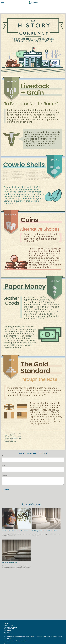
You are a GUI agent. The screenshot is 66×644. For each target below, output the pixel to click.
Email (4, 465)
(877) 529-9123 (13, 627)
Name (4, 456)
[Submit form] (6, 490)
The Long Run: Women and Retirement (15, 531)
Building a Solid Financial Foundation (45, 531)
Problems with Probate (10, 563)
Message (5, 475)
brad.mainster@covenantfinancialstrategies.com (16, 641)
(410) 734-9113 (11, 625)
